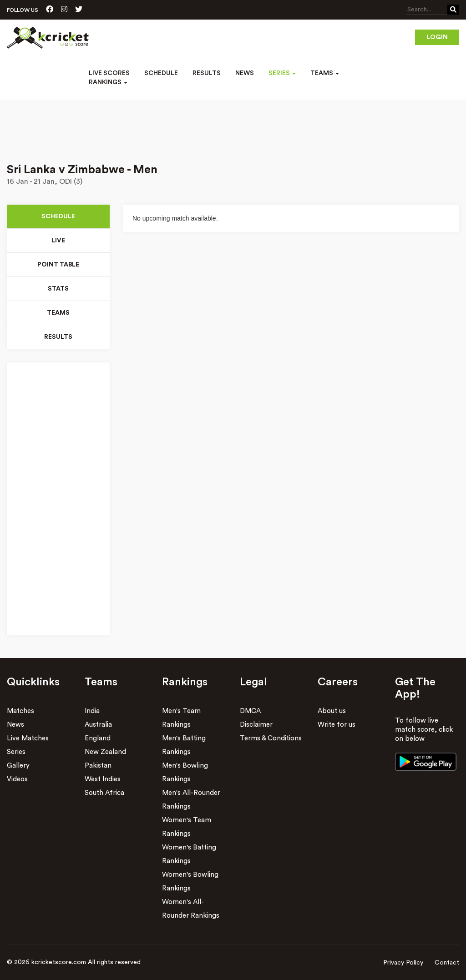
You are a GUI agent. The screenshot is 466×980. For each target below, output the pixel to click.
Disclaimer (256, 725)
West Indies (103, 779)
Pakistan (98, 766)
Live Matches (28, 738)
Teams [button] (325, 73)
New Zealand (105, 752)
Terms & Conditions (271, 738)
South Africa (104, 793)
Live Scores (109, 73)
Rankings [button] (108, 82)
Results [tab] (58, 337)
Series (16, 752)
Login (437, 37)
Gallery (18, 766)
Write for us (337, 725)
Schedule (161, 73)
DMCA (250, 711)
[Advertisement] (233, 125)
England (98, 738)
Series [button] (282, 73)
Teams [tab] (58, 313)
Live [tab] (58, 241)
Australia (98, 725)
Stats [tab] (58, 289)
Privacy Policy (403, 963)
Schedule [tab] (58, 216)
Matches (20, 711)
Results (207, 73)
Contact (447, 963)
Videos (17, 779)
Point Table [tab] (58, 265)
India (92, 711)
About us (332, 711)
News (245, 73)
